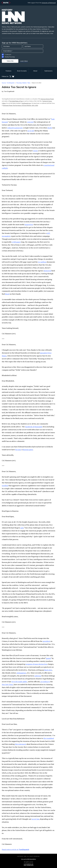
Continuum (8, 55)
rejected (30, 122)
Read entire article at (15, 849)
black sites (48, 670)
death (50, 128)
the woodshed (49, 738)
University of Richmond (49, 3)
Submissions (48, 71)
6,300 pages (16, 242)
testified (5, 486)
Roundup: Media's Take (23, 83)
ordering (38, 676)
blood (7, 294)
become (18, 450)
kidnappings (21, 673)
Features (8, 71)
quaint (48, 658)
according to (45, 682)
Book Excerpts (22, 71)
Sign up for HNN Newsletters (28, 859)
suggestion (29, 224)
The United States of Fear (16, 101)
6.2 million (42, 262)
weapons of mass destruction (36, 664)
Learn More (24, 61)
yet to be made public (19, 682)
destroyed (47, 271)
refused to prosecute (15, 128)
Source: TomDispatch (8, 83)
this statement (21, 744)
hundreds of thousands (34, 427)
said (22, 528)
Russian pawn (28, 450)
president (46, 641)
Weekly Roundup (10, 57)
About (35, 71)
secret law (35, 819)
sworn (35, 151)
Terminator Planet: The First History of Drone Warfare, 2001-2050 (20, 105)
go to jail (31, 131)
